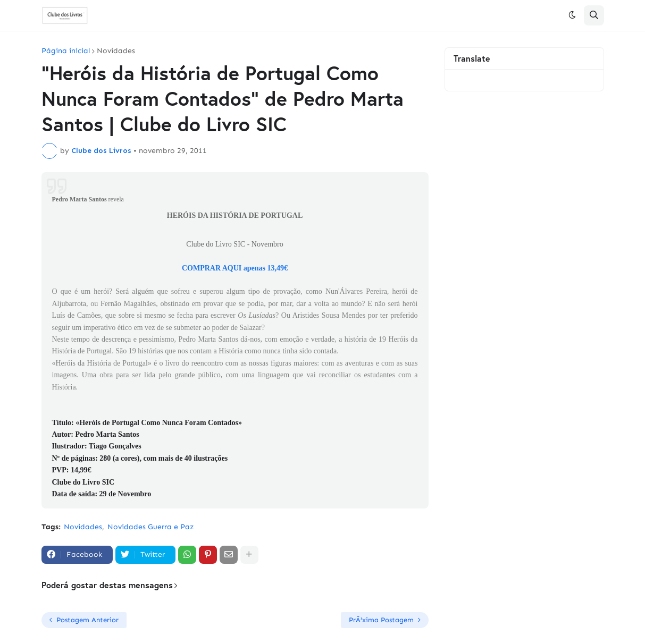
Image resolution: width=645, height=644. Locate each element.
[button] (572, 15)
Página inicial (66, 51)
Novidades (116, 51)
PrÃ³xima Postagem (381, 620)
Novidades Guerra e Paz (151, 527)
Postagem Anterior (87, 620)
